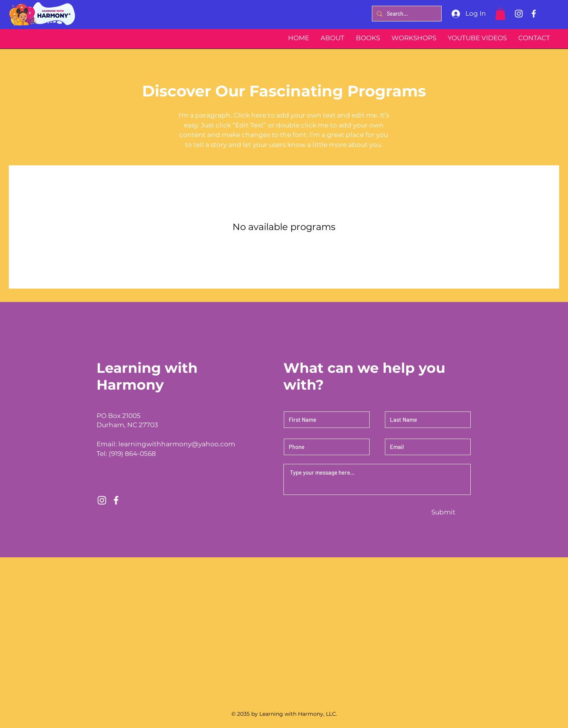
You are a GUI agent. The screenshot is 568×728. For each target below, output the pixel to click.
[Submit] (443, 513)
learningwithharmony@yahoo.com (177, 444)
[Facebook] (534, 14)
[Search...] (406, 14)
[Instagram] (519, 14)
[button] (500, 14)
